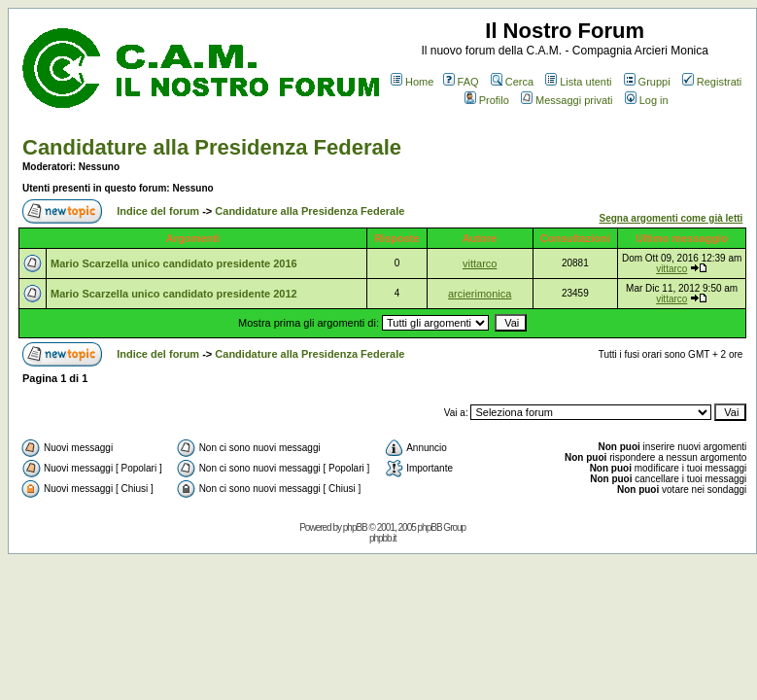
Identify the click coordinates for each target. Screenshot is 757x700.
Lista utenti (578, 82)
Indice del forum (158, 211)
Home (412, 82)
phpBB (355, 527)
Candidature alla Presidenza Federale (212, 147)
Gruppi (647, 82)
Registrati (712, 82)
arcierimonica (480, 294)
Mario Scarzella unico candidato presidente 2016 (174, 263)
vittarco (480, 263)
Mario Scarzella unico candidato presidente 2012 (174, 294)
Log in (647, 100)
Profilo (487, 100)
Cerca (512, 82)
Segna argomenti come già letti (671, 218)
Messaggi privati (567, 100)
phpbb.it (383, 538)
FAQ (461, 82)
